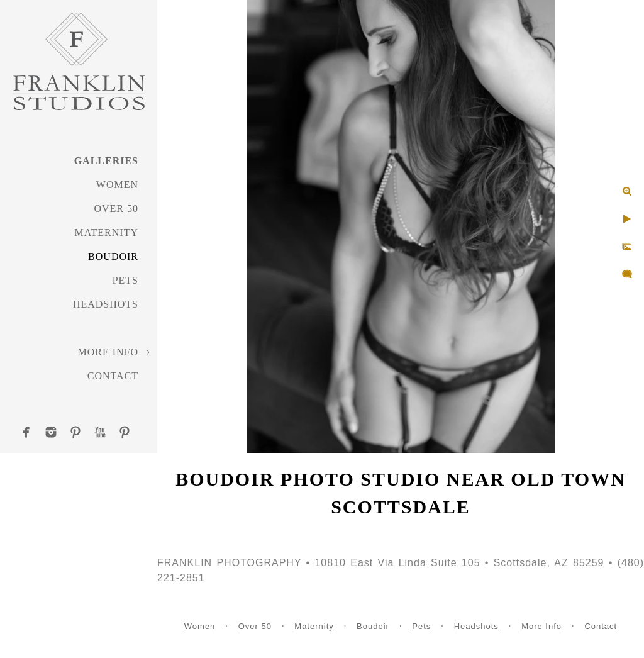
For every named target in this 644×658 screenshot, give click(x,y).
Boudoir (113, 256)
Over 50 (116, 209)
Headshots (106, 304)
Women (117, 185)
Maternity (107, 232)
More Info (108, 352)
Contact (113, 376)
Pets (125, 280)
